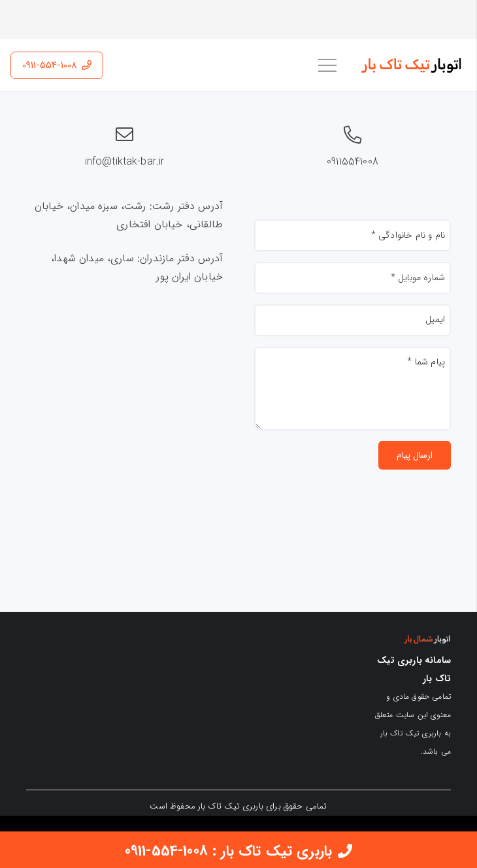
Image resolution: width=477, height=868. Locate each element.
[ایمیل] (353, 320)
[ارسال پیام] (415, 456)
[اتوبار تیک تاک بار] (413, 65)
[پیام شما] (353, 389)
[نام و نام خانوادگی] (353, 235)
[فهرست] (327, 65)
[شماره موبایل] (353, 278)
